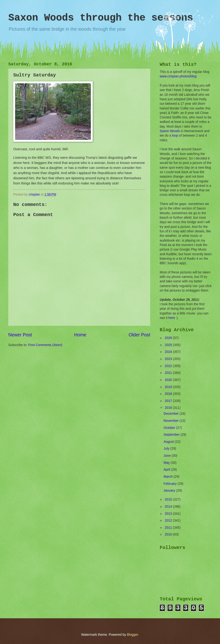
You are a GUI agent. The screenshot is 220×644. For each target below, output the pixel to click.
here (172, 318)
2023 (169, 359)
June (168, 456)
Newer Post (20, 335)
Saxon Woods (170, 131)
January (170, 491)
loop (175, 136)
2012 (169, 521)
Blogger (132, 635)
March (169, 477)
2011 (169, 528)
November (172, 421)
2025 (169, 345)
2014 (169, 507)
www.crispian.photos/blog (178, 76)
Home (80, 335)
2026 (169, 338)
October (170, 428)
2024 (169, 352)
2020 (169, 380)
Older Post (139, 335)
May (167, 463)
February (171, 484)
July (167, 449)
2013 (169, 514)
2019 (169, 387)
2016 (169, 408)
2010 (169, 534)
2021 (169, 373)
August (169, 442)
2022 (169, 366)
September (172, 435)
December (172, 414)
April (167, 470)
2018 (169, 394)
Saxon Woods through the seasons (101, 18)
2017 (169, 401)
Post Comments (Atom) (45, 345)
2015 (169, 500)
